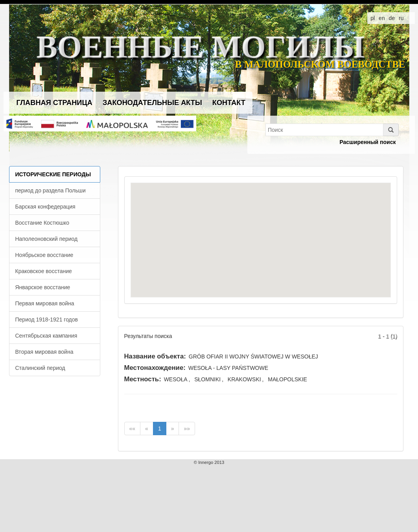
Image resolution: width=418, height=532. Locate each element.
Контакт (229, 103)
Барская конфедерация (45, 207)
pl (373, 18)
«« (133, 429)
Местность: (143, 379)
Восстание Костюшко (42, 223)
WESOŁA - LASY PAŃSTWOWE (228, 368)
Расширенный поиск (367, 142)
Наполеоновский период (47, 239)
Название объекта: (155, 356)
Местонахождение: (155, 368)
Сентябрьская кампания (46, 336)
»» (187, 429)
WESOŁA (176, 379)
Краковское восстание (44, 271)
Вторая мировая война (44, 352)
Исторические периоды (53, 174)
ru (401, 18)
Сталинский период (40, 368)
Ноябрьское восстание (44, 255)
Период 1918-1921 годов (47, 320)
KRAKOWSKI (244, 379)
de (392, 18)
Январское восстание (43, 287)
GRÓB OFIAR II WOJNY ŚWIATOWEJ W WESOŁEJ (253, 357)
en (382, 18)
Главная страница (54, 103)
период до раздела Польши (51, 190)
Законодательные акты (152, 103)
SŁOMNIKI (207, 379)
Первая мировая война (45, 303)
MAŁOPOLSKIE (287, 379)
